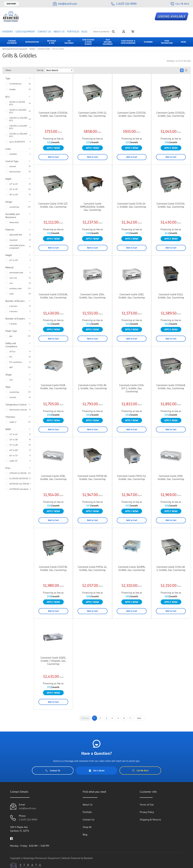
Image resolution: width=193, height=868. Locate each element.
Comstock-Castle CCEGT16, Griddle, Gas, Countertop (132, 114)
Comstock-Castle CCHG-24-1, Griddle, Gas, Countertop (132, 205)
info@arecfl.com (27, 808)
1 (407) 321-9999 (28, 819)
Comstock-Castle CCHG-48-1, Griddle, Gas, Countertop (171, 568)
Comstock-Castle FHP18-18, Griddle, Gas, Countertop (92, 477)
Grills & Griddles (58, 49)
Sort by (40, 70)
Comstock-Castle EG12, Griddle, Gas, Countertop (171, 296)
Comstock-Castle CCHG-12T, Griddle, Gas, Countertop (53, 205)
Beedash (88, 858)
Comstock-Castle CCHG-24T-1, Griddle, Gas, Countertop (132, 388)
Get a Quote (97, 771)
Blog (85, 32)
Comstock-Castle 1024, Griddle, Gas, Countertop (92, 296)
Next (139, 718)
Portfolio (73, 32)
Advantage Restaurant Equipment (15, 49)
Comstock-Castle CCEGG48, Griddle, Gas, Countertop (171, 387)
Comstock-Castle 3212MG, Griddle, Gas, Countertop (132, 568)
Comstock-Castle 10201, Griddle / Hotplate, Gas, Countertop (53, 661)
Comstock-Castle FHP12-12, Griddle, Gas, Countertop (132, 477)
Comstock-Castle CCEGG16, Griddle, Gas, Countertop (53, 114)
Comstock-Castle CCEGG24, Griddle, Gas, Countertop (171, 114)
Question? (11, 4)
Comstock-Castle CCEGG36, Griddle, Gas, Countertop (53, 296)
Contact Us (44, 32)
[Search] (104, 31)
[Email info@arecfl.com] (65, 4)
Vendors (8, 32)
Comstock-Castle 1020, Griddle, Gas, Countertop (132, 296)
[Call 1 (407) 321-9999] (124, 4)
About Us (59, 32)
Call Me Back (180, 4)
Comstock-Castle (44, 49)
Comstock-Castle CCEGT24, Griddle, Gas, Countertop (171, 205)
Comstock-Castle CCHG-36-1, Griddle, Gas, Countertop (92, 387)
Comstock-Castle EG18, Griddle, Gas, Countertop (53, 387)
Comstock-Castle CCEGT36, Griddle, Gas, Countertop (53, 568)
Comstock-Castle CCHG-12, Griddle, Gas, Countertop (93, 114)
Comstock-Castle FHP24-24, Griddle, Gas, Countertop (92, 568)
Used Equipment (25, 32)
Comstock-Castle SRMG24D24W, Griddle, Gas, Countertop (92, 207)
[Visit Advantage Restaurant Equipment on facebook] (12, 838)
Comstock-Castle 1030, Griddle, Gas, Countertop (171, 477)
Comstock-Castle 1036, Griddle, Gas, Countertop (53, 477)
